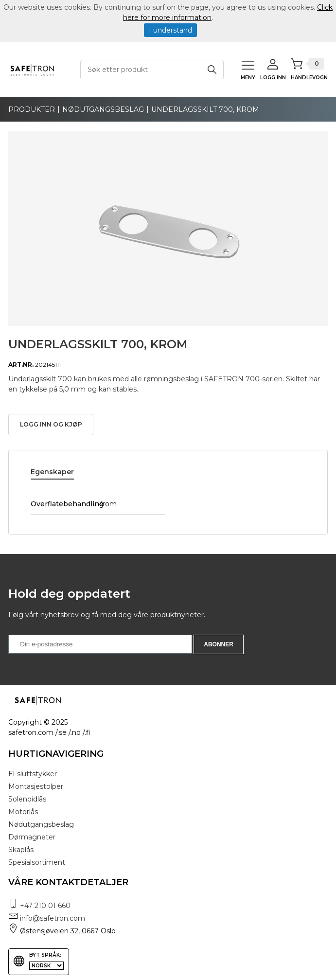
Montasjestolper (36, 786)
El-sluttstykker (33, 774)
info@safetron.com (53, 918)
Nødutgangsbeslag (103, 109)
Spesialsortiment (37, 862)
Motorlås (23, 812)
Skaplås (21, 850)
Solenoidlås (27, 799)
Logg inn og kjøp (51, 424)
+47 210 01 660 (45, 906)
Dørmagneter (32, 837)
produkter (32, 109)
